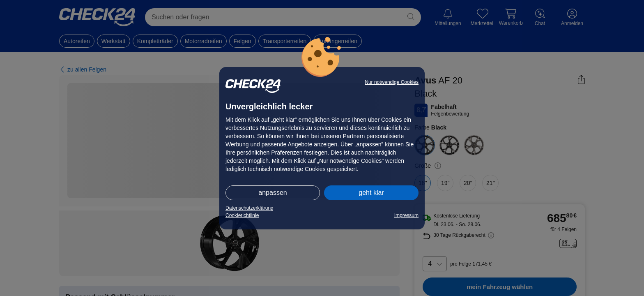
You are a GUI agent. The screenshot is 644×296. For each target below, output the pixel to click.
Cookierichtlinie (242, 215)
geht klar (371, 193)
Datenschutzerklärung (250, 208)
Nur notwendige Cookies (392, 82)
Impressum (406, 215)
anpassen (273, 193)
